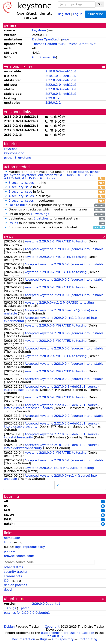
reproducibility (34, 547)
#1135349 (12, 178)
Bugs (44, 639)
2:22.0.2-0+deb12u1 (61, 80)
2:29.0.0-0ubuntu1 (46, 604)
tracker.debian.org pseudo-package (68, 633)
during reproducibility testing (54, 205)
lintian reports (54, 214)
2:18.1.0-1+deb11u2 (61, 76)
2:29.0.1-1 (53, 98)
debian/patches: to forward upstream (54, 219)
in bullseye (54, 196)
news (9, 237)
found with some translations (54, 223)
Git (34, 57)
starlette (51, 175)
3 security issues (21, 183)
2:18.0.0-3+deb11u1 (61, 71)
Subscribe (96, 14)
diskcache (81, 172)
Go (100, 4)
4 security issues (21, 196)
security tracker (16, 572)
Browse (44, 57)
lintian (9, 542)
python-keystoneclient (26, 175)
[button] (6, 172)
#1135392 (48, 178)
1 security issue (20, 187)
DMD (65, 40)
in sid (54, 187)
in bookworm (54, 201)
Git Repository (63, 639)
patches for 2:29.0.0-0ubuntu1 (27, 613)
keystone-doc (14, 153)
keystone (39, 30)
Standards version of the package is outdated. (54, 227)
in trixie (54, 183)
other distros (13, 567)
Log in (78, 14)
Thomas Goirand (45, 44)
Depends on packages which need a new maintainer (54, 210)
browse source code (19, 556)
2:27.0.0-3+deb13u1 (61, 89)
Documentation (23, 639)
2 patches (41, 218)
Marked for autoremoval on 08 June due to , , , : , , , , (54, 175)
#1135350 (30, 178)
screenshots (13, 576)
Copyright (52, 627)
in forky (54, 192)
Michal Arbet (78, 44)
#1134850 (68, 175)
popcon (9, 551)
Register (64, 14)
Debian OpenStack (46, 39)
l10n (7, 581)
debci (8, 590)
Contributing (88, 639)
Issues (13, 223)
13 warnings (40, 214)
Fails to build (18, 205)
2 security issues (21, 201)
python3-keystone (17, 158)
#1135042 (85, 175)
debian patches (15, 585)
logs (18, 547)
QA (54, 57)
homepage (12, 538)
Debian (9, 627)
